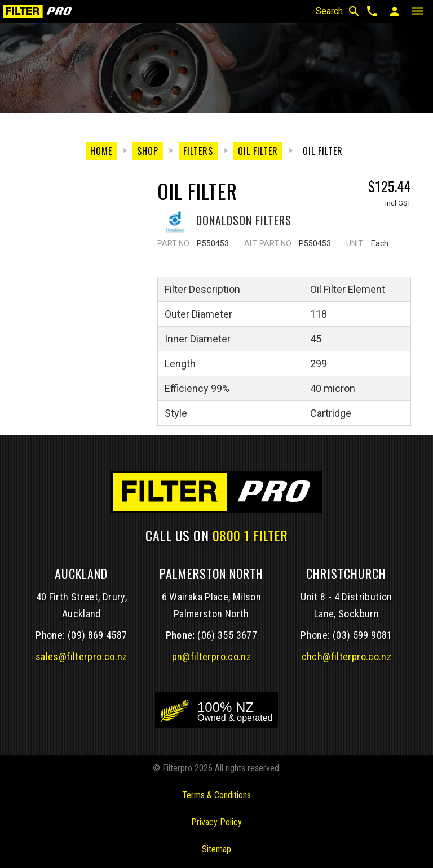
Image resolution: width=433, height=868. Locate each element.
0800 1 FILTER (250, 535)
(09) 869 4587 (98, 635)
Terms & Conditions (216, 795)
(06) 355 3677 (227, 635)
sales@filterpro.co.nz (81, 656)
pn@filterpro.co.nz (212, 656)
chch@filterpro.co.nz (346, 656)
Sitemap (216, 849)
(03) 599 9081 (363, 635)
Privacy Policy (216, 822)
